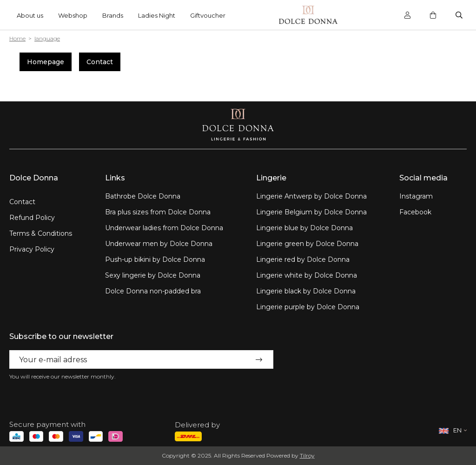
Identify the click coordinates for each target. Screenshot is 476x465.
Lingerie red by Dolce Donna (303, 259)
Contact (100, 62)
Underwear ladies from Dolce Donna (164, 228)
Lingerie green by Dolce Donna (307, 244)
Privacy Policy (32, 249)
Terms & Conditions (41, 233)
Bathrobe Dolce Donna (143, 196)
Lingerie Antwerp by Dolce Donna (311, 196)
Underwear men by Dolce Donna (159, 244)
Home (17, 38)
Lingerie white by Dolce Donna (307, 275)
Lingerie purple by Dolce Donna (308, 307)
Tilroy (307, 455)
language (47, 38)
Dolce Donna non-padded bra (153, 291)
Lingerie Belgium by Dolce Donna (311, 212)
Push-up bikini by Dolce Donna (155, 259)
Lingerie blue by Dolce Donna (304, 228)
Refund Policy (32, 218)
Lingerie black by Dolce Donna (306, 291)
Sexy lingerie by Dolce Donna (153, 275)
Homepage (46, 62)
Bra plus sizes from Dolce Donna (158, 212)
